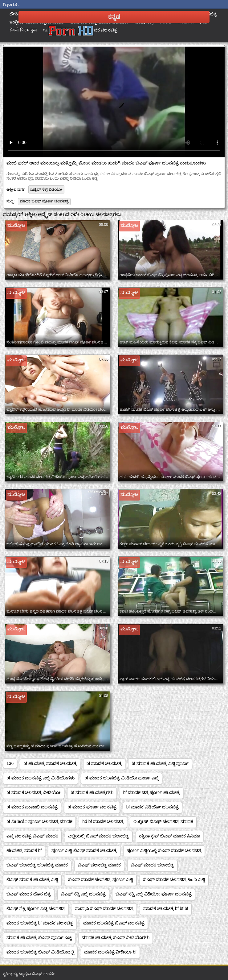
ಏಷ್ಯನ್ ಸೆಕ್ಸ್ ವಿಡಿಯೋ (47, 189)
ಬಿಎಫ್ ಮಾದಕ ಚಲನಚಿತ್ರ (152, 865)
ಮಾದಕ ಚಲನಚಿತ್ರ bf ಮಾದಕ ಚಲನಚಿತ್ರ (40, 923)
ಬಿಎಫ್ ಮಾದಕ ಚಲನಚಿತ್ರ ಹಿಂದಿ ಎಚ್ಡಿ (174, 879)
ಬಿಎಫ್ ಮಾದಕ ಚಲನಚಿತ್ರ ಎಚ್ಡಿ (32, 879)
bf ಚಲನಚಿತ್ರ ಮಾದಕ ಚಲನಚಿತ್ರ (50, 763)
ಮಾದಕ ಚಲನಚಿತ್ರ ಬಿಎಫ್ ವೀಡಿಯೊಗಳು (116, 937)
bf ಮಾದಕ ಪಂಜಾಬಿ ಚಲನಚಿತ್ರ (32, 807)
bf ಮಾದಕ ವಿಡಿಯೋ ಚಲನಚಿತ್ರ (153, 807)
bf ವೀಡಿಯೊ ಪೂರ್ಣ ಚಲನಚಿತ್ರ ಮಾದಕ (39, 821)
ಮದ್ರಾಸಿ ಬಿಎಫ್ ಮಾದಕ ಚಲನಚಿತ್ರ (104, 908)
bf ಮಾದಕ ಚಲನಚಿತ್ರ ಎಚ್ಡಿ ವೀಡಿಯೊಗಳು (41, 778)
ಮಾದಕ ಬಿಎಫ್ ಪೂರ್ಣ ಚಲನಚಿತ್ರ (44, 201)
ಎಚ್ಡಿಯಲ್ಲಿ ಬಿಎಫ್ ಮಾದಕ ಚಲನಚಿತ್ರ (99, 836)
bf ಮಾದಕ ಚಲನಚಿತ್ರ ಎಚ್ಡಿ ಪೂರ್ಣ (160, 763)
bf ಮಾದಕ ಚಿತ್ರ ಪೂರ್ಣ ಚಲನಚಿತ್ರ (152, 792)
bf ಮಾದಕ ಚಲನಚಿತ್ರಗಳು (92, 792)
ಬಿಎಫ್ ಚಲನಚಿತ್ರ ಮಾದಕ (99, 865)
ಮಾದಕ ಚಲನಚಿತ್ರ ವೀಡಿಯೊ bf (110, 952)
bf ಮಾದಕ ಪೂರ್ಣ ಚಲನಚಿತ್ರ (92, 807)
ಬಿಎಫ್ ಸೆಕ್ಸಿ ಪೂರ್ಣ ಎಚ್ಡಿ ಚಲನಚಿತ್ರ (36, 908)
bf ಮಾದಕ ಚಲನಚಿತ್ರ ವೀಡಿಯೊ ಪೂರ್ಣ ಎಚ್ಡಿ (122, 778)
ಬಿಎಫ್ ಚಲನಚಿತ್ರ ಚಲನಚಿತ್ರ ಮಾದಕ (37, 865)
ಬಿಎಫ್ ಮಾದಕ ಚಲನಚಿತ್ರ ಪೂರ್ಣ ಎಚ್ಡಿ (101, 879)
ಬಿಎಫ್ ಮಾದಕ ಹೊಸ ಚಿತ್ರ (29, 894)
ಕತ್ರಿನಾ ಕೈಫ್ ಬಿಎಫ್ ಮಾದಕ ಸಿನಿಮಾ (169, 836)
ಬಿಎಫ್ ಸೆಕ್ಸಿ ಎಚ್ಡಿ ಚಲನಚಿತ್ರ (83, 894)
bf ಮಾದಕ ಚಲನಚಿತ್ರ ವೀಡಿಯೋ (34, 792)
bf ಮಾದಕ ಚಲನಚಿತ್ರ (104, 763)
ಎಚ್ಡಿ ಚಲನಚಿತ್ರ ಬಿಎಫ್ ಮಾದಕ (32, 836)
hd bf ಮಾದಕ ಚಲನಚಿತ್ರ (103, 821)
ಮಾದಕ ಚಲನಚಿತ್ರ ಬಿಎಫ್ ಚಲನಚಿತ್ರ (114, 923)
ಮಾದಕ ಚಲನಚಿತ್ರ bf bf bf (166, 908)
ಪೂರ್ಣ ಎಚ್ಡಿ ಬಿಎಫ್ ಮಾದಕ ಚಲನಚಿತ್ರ (84, 850)
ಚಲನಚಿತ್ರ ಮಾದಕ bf (24, 850)
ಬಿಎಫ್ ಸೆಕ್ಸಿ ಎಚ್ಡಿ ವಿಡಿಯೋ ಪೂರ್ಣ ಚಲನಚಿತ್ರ (153, 894)
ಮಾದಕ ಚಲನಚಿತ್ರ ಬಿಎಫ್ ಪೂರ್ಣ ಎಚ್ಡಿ (39, 937)
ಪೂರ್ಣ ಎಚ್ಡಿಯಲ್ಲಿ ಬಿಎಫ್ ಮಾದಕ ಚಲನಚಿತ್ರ (164, 850)
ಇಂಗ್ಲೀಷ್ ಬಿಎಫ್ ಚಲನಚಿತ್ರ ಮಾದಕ (163, 821)
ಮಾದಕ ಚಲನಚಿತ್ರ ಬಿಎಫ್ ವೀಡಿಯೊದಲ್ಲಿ (40, 952)
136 (10, 763)
